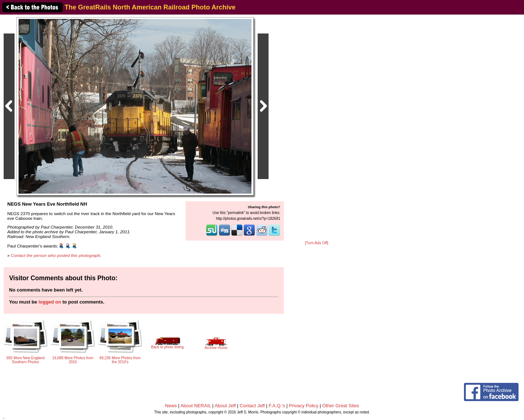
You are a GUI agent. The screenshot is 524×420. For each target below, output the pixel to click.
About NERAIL (196, 406)
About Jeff (225, 406)
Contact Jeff (252, 406)
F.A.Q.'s (277, 406)
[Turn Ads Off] (317, 243)
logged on (50, 302)
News (171, 406)
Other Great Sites (341, 406)
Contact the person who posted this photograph (56, 255)
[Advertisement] (317, 128)
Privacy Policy (304, 406)
